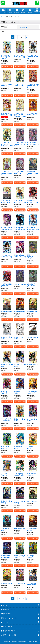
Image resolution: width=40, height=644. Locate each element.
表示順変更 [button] (23, 27)
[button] (3, 3)
